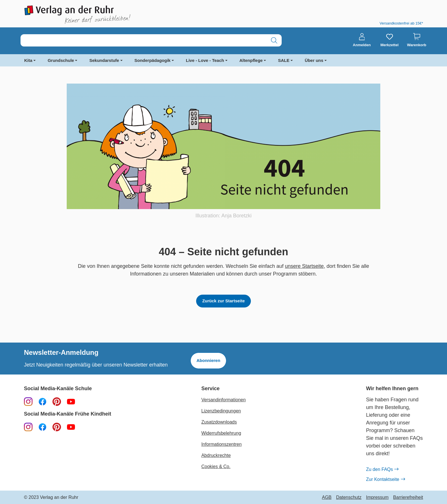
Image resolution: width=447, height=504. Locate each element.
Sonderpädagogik (153, 60)
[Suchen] (274, 40)
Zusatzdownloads (219, 422)
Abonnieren (208, 360)
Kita (28, 60)
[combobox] (144, 40)
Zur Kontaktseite (385, 479)
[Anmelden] (362, 40)
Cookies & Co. (216, 466)
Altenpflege (251, 60)
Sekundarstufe (104, 60)
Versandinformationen (223, 400)
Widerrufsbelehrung (221, 433)
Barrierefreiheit (408, 497)
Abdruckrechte (216, 455)
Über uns (314, 60)
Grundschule (61, 60)
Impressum (377, 497)
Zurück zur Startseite (223, 301)
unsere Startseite (304, 266)
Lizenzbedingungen (221, 411)
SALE (284, 60)
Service (210, 389)
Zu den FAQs (382, 469)
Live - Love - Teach (205, 60)
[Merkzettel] (389, 40)
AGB (327, 497)
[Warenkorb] (417, 40)
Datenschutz (349, 497)
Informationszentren (221, 444)
